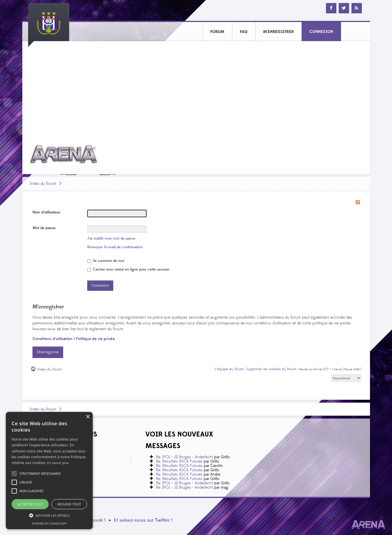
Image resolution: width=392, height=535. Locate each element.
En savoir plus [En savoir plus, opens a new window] (58, 463)
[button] (40, 474)
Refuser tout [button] (69, 504)
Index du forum (43, 184)
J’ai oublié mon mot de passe (111, 238)
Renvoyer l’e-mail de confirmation (115, 247)
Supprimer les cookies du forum (271, 369)
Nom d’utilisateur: (47, 212)
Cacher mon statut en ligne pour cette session (128, 269)
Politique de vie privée (95, 339)
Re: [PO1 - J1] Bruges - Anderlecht (184, 457)
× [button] (88, 417)
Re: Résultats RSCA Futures (179, 461)
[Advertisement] (196, 89)
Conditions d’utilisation (52, 339)
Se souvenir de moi (106, 261)
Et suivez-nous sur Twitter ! (143, 520)
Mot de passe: (44, 228)
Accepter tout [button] (30, 504)
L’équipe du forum (229, 369)
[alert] (49, 471)
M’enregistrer (48, 352)
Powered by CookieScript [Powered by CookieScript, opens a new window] (49, 524)
